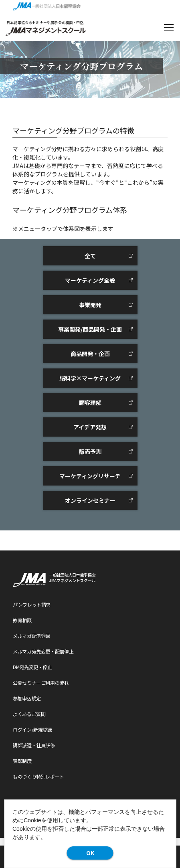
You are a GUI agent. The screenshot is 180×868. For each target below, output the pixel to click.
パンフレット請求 (32, 604)
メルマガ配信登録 (31, 636)
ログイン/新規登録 (32, 729)
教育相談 (22, 620)
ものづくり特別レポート (38, 776)
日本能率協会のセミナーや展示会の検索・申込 (45, 23)
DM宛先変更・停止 (32, 667)
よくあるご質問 (29, 714)
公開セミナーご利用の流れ (41, 683)
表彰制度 (22, 761)
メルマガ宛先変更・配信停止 (43, 651)
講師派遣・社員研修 (34, 745)
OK (90, 853)
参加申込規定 (27, 698)
